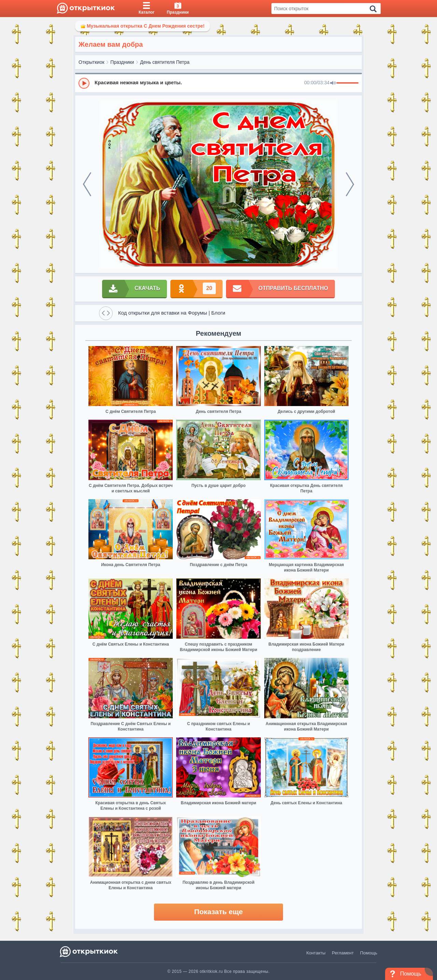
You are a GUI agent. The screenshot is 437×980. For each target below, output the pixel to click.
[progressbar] (347, 83)
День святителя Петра (165, 62)
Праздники (122, 62)
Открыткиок (91, 62)
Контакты (316, 953)
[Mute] (333, 83)
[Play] (84, 83)
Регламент (343, 953)
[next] (350, 184)
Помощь (369, 953)
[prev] (87, 184)
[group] (218, 83)
